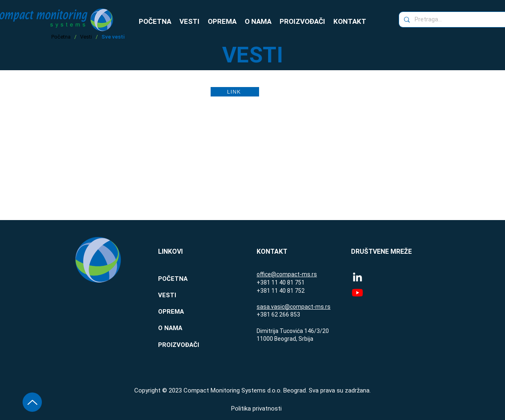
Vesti (86, 37)
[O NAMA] (187, 328)
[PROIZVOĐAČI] (187, 345)
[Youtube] (357, 293)
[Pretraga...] (453, 20)
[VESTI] (187, 295)
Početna (61, 37)
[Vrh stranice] (32, 402)
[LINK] (235, 92)
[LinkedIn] (357, 277)
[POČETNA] (187, 279)
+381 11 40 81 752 (281, 291)
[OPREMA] (187, 312)
